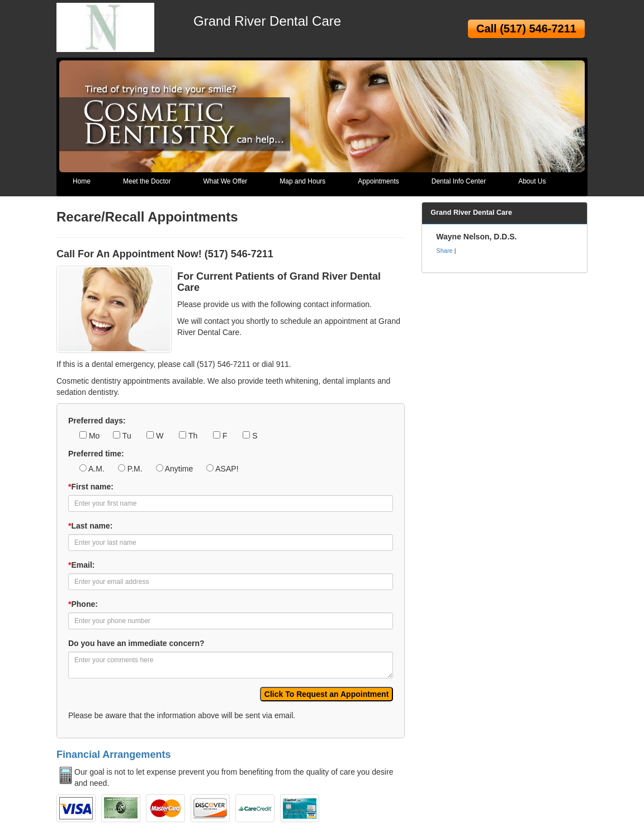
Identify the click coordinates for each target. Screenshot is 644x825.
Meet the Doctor (147, 181)
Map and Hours (302, 181)
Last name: (90, 526)
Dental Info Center (459, 181)
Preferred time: (96, 454)
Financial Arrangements (113, 755)
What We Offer (225, 181)
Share (444, 251)
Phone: (83, 604)
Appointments (378, 181)
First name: (91, 487)
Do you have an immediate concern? (136, 643)
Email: (81, 565)
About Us (532, 181)
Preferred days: (97, 421)
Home (82, 181)
